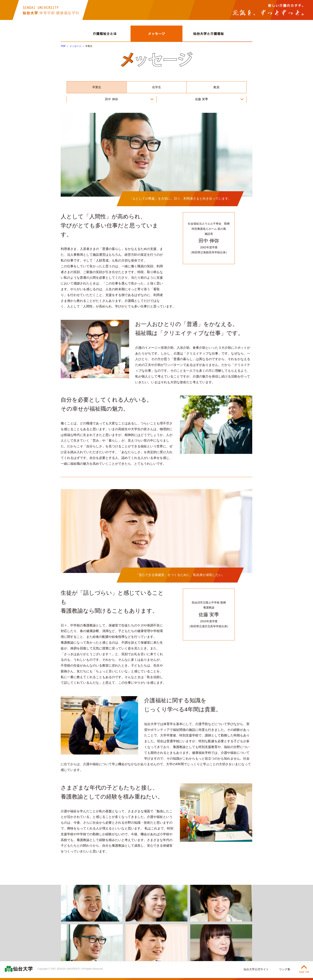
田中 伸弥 (111, 99)
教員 (216, 87)
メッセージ (75, 46)
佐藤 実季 (201, 99)
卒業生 (97, 87)
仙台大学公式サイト (256, 969)
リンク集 (285, 969)
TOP (63, 46)
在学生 (157, 87)
